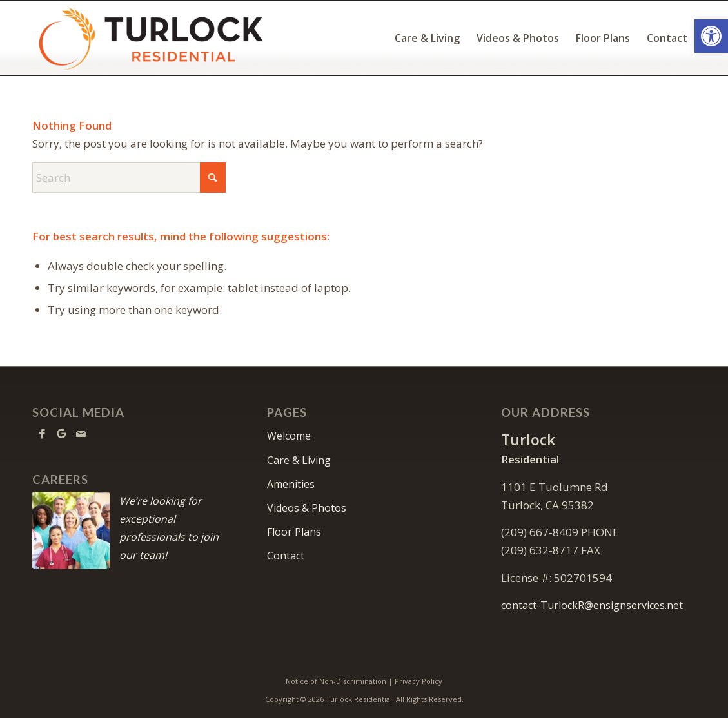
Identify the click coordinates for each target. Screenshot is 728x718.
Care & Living (299, 460)
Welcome (289, 436)
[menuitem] (427, 38)
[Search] (129, 178)
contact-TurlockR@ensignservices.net (592, 605)
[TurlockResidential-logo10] (150, 38)
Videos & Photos (307, 508)
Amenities (291, 484)
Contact (286, 556)
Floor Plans (294, 532)
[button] (711, 36)
